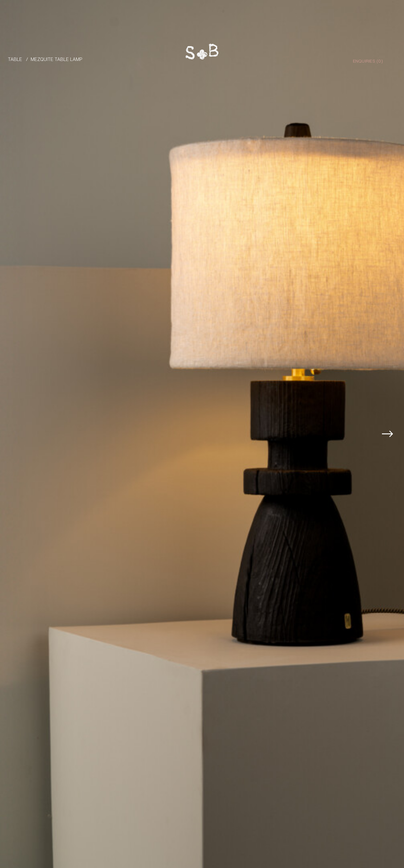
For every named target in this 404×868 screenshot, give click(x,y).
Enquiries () (368, 61)
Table (15, 59)
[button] (392, 434)
